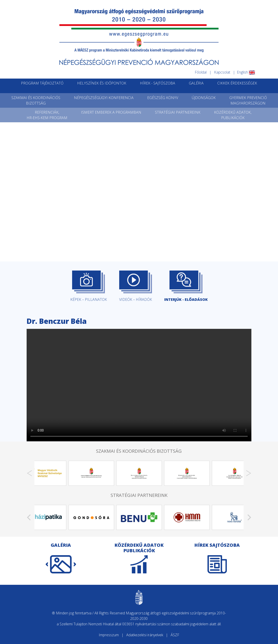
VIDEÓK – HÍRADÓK (136, 286)
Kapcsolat (222, 72)
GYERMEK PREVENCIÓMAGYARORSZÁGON (248, 100)
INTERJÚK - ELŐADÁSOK (186, 286)
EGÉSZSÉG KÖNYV (163, 98)
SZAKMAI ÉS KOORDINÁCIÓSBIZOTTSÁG (36, 100)
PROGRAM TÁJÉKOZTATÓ (42, 83)
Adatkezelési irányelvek (145, 635)
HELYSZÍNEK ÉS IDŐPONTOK (102, 83)
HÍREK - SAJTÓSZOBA (158, 83)
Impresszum (109, 635)
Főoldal (201, 72)
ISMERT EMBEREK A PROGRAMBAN (111, 112)
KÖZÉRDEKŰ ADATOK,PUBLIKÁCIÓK (233, 115)
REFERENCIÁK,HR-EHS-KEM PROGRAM (47, 115)
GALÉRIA (196, 83)
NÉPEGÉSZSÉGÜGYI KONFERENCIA (104, 98)
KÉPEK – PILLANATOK (89, 286)
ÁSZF (175, 635)
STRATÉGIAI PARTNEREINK (178, 112)
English (246, 72)
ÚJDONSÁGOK (204, 98)
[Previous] (29, 473)
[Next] (249, 473)
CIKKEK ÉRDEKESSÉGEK (237, 83)
